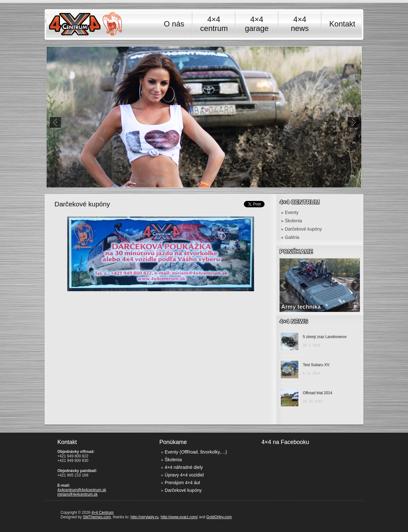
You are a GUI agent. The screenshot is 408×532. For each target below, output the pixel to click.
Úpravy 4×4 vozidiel (184, 475)
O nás (174, 24)
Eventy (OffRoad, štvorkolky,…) (196, 452)
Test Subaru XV (316, 365)
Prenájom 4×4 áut (182, 483)
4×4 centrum (214, 24)
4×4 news (300, 24)
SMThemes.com (97, 517)
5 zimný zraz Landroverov (325, 337)
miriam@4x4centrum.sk (77, 494)
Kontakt (342, 24)
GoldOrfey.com (219, 517)
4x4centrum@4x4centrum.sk (82, 490)
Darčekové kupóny (303, 229)
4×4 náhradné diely (184, 467)
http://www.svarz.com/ (179, 517)
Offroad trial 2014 (318, 393)
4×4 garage (257, 24)
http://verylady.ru (144, 517)
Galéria (292, 237)
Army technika (301, 307)
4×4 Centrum (103, 513)
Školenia (294, 221)
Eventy (292, 212)
